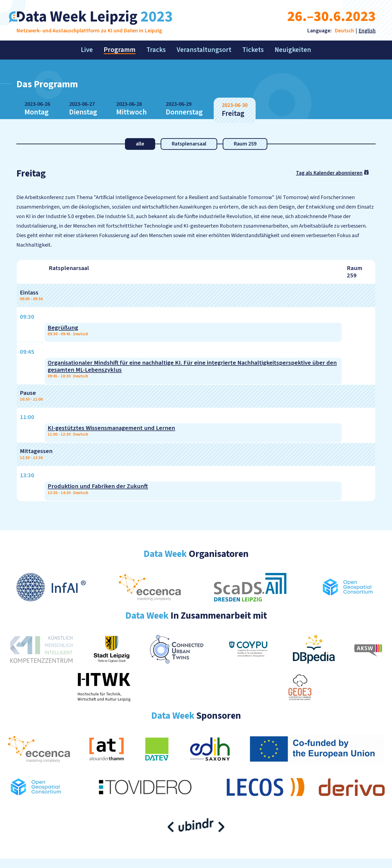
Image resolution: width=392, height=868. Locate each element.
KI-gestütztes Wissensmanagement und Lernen (111, 428)
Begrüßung (63, 328)
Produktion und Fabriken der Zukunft (98, 486)
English (367, 31)
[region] (196, 381)
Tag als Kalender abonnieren (333, 173)
